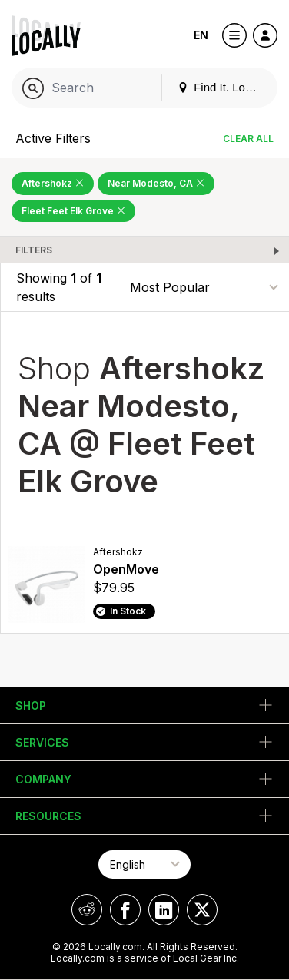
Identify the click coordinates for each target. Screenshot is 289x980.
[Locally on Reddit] (87, 910)
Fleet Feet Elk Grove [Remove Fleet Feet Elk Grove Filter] (73, 211)
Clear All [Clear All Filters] (248, 139)
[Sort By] (204, 288)
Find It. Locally (223, 87)
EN (201, 35)
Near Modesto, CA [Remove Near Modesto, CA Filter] (156, 183)
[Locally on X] (202, 910)
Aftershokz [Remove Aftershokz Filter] (53, 183)
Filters (34, 250)
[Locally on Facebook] (125, 910)
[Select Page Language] (144, 864)
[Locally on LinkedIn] (164, 910)
